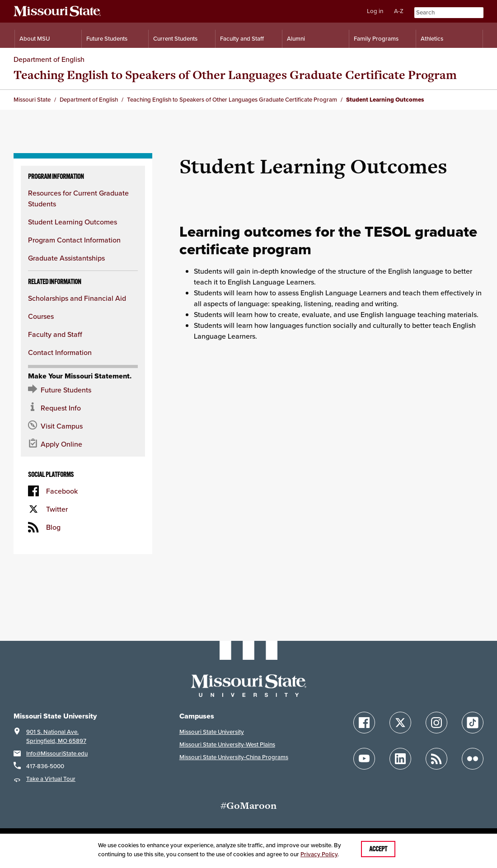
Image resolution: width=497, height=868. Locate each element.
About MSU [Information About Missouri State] (35, 39)
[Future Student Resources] (83, 390)
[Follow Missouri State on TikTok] (473, 723)
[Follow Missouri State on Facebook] (364, 723)
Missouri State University (212, 732)
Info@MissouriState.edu (57, 754)
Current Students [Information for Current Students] (175, 39)
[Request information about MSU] (83, 408)
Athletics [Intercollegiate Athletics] (432, 39)
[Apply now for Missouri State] (83, 444)
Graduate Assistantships (66, 258)
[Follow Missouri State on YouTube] (364, 759)
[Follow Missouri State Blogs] (436, 759)
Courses (41, 316)
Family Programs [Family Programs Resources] (376, 39)
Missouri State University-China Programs (234, 757)
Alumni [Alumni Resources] (296, 39)
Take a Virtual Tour (51, 779)
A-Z (399, 11)
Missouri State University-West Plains (227, 744)
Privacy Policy (319, 854)
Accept (378, 849)
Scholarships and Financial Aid (77, 298)
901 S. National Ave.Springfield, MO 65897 (56, 736)
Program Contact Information (74, 240)
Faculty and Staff (55, 334)
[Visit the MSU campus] (83, 426)
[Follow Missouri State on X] (400, 723)
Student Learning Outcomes (73, 222)
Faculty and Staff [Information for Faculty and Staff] (242, 39)
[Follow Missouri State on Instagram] (436, 723)
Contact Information (60, 352)
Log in (375, 11)
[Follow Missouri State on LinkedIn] (400, 759)
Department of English (49, 59)
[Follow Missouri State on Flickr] (473, 759)
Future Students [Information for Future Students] (107, 39)
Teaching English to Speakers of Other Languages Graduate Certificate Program (235, 75)
